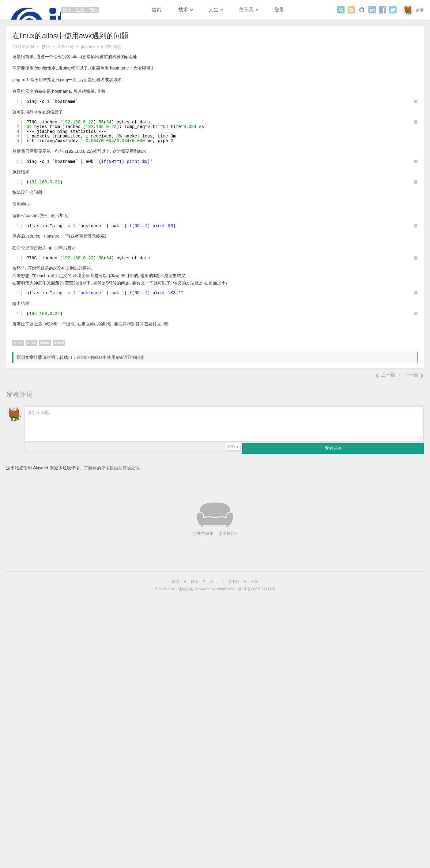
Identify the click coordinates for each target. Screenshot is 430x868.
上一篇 (385, 375)
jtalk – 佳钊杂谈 (180, 589)
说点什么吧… (40, 412)
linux (46, 343)
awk (33, 343)
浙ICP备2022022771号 (256, 589)
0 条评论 (66, 47)
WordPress (226, 589)
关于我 (246, 10)
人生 (213, 10)
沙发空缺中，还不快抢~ (215, 533)
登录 (420, 10)
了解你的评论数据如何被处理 (112, 468)
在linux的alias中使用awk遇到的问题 (111, 357)
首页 (157, 10)
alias (19, 343)
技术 (183, 10)
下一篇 (414, 375)
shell (60, 343)
